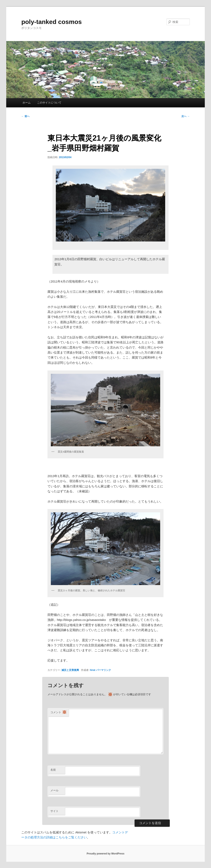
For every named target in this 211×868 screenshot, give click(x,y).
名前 (53, 770)
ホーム (27, 103)
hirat (92, 670)
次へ (185, 116)
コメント (59, 712)
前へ (25, 116)
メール (54, 790)
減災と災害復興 (70, 670)
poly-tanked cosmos (51, 22)
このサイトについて (49, 103)
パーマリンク (104, 670)
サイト (54, 811)
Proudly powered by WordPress (105, 854)
